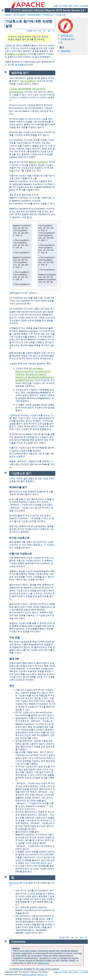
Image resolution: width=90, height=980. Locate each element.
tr (54, 31)
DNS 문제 (14, 883)
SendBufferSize (24, 380)
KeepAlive (21, 377)
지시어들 (63, 6)
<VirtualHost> (28, 81)
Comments (65, 51)
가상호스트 (61, 14)
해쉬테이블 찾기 (18, 487)
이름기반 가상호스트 (21, 554)
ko (49, 31)
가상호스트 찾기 (68, 39)
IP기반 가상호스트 (19, 538)
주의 (12, 686)
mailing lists (43, 963)
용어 (76, 6)
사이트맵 (84, 6)
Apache (8, 14)
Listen (13, 89)
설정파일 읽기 (67, 35)
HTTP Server (20, 14)
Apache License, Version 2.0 (35, 975)
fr (44, 31)
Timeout (20, 374)
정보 (43, 863)
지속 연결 (14, 638)
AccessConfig (42, 372)
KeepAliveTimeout (36, 374)
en (40, 31)
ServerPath (39, 89)
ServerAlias (16, 92)
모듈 (55, 6)
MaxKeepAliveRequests (41, 377)
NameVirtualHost (17, 54)
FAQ (71, 6)
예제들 (18, 65)
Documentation (34, 14)
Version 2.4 (48, 14)
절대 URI (14, 659)
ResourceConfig (24, 372)
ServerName (25, 89)
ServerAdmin (36, 369)
